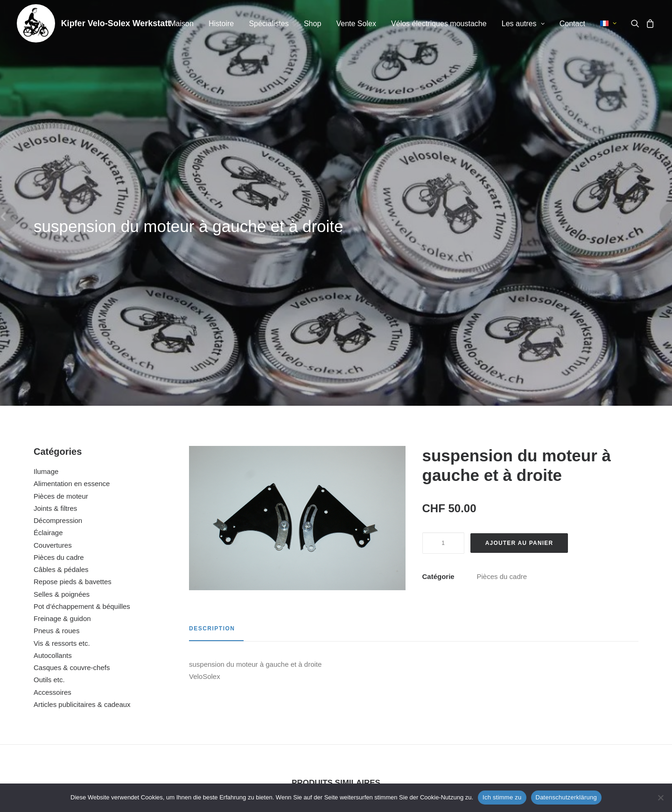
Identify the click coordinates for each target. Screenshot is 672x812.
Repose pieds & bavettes (73, 344)
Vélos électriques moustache (439, 24)
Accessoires (52, 455)
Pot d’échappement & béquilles (82, 369)
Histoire (221, 24)
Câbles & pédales (61, 332)
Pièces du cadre (59, 320)
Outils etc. (49, 442)
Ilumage (46, 234)
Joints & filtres (55, 271)
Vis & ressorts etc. (62, 406)
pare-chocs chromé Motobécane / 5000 (417, 681)
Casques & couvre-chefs (72, 430)
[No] (660, 798)
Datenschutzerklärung (566, 797)
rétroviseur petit (255, 681)
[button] (637, 23)
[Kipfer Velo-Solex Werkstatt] (36, 23)
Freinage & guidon (62, 381)
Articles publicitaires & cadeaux (82, 467)
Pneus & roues (56, 393)
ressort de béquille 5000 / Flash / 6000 (94, 681)
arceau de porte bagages (578, 681)
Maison (182, 24)
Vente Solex (356, 24)
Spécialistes (269, 24)
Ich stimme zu (502, 797)
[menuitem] (182, 24)
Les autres (523, 24)
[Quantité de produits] (443, 305)
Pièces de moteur (61, 258)
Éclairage (48, 295)
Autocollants (53, 418)
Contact (572, 24)
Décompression (58, 283)
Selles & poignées (62, 357)
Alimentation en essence (72, 246)
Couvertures (53, 307)
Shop (312, 24)
